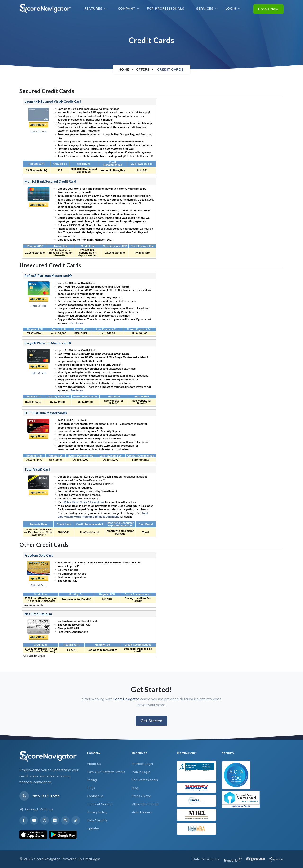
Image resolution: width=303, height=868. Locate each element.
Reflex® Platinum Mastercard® (48, 276)
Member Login (142, 764)
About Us (94, 764)
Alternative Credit (145, 804)
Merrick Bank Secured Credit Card (50, 181)
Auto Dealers (142, 812)
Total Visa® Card (37, 469)
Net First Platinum (38, 614)
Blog (135, 788)
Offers (143, 70)
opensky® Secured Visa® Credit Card (53, 101)
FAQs (91, 788)
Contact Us (95, 796)
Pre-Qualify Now (39, 299)
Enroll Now (268, 9)
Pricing (92, 780)
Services (205, 9)
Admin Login (141, 772)
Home (124, 70)
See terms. (77, 323)
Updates (93, 828)
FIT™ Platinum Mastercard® (46, 413)
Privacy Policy (97, 812)
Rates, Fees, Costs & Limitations (84, 502)
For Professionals (166, 9)
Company (127, 9)
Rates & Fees (39, 132)
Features (94, 9)
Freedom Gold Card (39, 555)
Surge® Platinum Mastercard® (48, 343)
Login (231, 9)
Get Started (152, 721)
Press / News (142, 796)
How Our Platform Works (106, 772)
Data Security (97, 820)
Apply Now (39, 125)
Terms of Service (100, 804)
